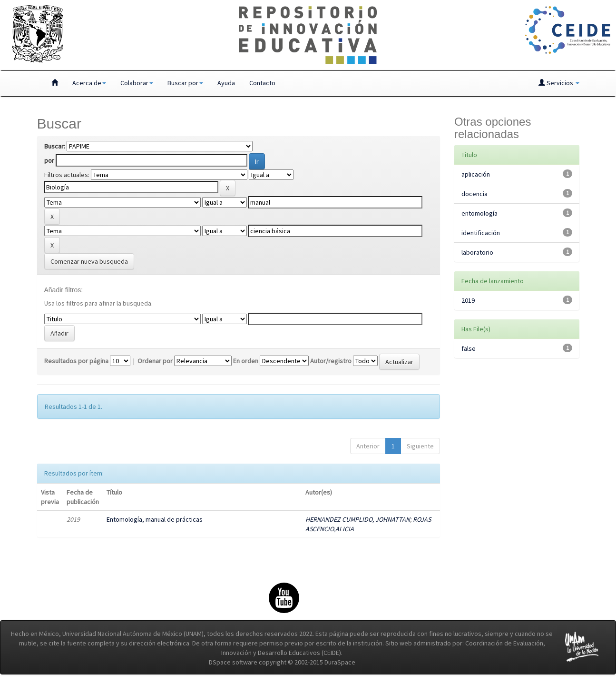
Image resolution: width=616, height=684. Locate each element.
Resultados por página (76, 361)
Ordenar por (155, 361)
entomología (479, 213)
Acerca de (89, 83)
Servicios (559, 83)
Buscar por (185, 83)
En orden (246, 361)
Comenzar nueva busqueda (89, 261)
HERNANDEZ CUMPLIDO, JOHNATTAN (358, 519)
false (469, 348)
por (49, 160)
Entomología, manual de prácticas (155, 519)
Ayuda (226, 83)
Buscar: (55, 146)
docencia (474, 194)
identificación (481, 233)
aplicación (476, 174)
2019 (468, 300)
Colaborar (137, 83)
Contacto (262, 83)
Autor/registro (331, 361)
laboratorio (477, 252)
